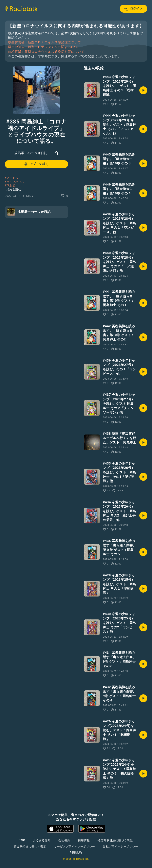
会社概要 (64, 840)
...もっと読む (13, 189)
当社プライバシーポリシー (121, 846)
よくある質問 (42, 840)
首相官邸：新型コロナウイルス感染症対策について (46, 52)
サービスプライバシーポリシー (75, 846)
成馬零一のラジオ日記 (31, 153)
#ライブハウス (14, 182)
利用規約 (76, 852)
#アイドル (12, 178)
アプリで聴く (36, 164)
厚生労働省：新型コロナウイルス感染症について (45, 42)
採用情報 (84, 840)
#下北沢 (10, 186)
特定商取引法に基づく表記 (115, 840)
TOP (22, 840)
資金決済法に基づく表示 (30, 846)
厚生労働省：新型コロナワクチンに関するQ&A (43, 47)
